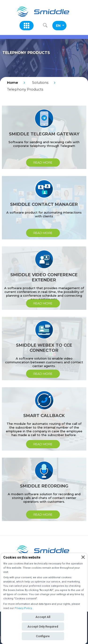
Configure (43, 636)
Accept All (43, 617)
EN (60, 26)
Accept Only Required (43, 627)
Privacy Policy (23, 608)
